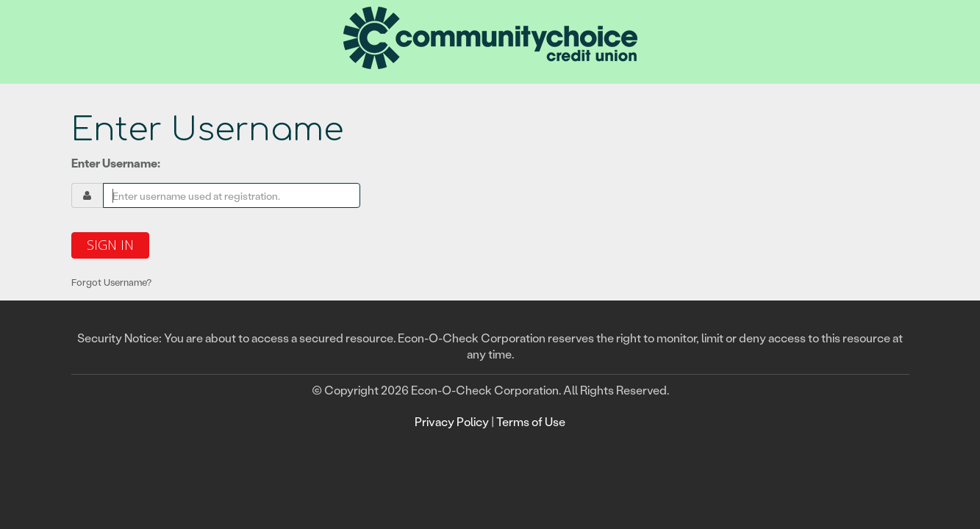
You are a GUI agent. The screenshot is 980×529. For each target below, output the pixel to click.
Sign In (110, 245)
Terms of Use (531, 421)
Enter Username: (116, 163)
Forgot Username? (111, 282)
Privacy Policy (452, 421)
